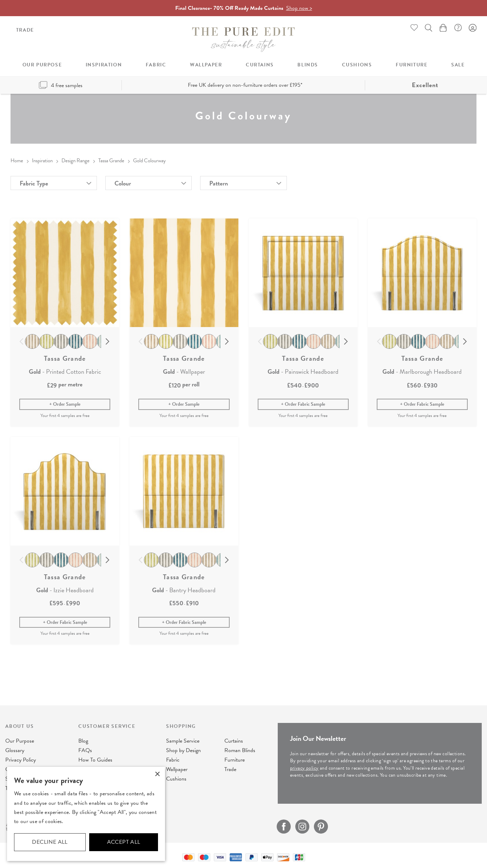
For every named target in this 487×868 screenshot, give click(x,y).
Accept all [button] (124, 842)
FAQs (85, 750)
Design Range (75, 161)
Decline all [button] (50, 842)
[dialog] (86, 814)
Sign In (473, 28)
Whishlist (414, 28)
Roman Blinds (240, 750)
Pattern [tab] (219, 183)
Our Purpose (20, 741)
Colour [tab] (123, 183)
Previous (22, 342)
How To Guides (95, 760)
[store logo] (244, 40)
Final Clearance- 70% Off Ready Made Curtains (244, 8)
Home (17, 161)
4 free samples (61, 85)
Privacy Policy (21, 760)
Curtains (234, 741)
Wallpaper (177, 769)
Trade (25, 30)
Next (108, 342)
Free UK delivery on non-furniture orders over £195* (245, 85)
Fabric (173, 760)
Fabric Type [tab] (34, 183)
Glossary (15, 750)
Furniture (235, 760)
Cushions (176, 779)
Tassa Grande (111, 161)
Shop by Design (183, 750)
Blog (83, 741)
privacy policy (304, 768)
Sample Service (183, 741)
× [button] (157, 774)
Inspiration (42, 161)
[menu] (244, 65)
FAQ (458, 28)
